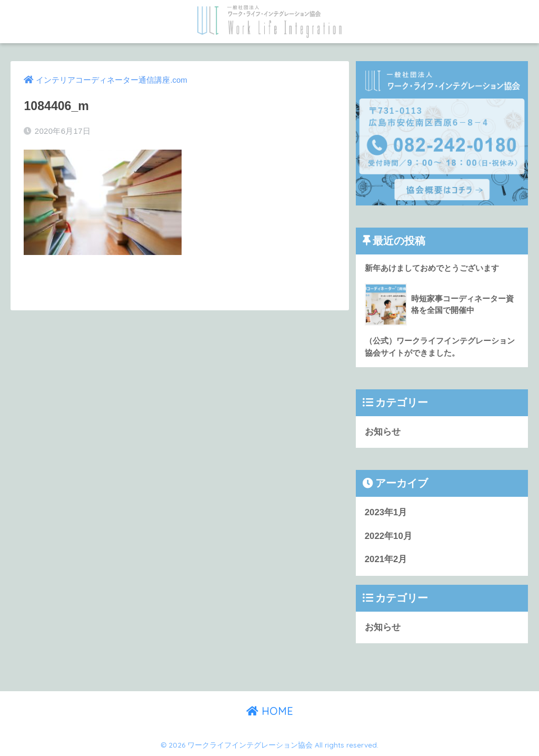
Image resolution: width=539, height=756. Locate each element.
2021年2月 (386, 559)
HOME (270, 711)
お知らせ (383, 432)
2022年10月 (388, 536)
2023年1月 (386, 512)
